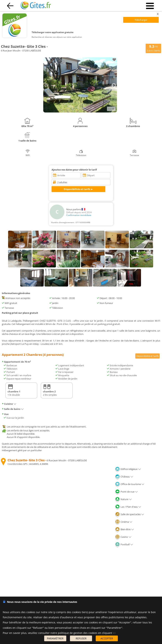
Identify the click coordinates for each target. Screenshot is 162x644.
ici (114, 633)
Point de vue (126, 492)
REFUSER (81, 638)
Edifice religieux (128, 469)
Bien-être (124, 529)
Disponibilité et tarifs (147, 356)
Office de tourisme (130, 484)
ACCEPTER (107, 638)
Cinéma (124, 522)
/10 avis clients (153, 48)
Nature (123, 499)
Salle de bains (13, 409)
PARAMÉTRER (55, 638)
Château (124, 477)
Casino (123, 537)
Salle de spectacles (130, 514)
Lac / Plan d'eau (128, 507)
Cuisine (9, 404)
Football (124, 544)
